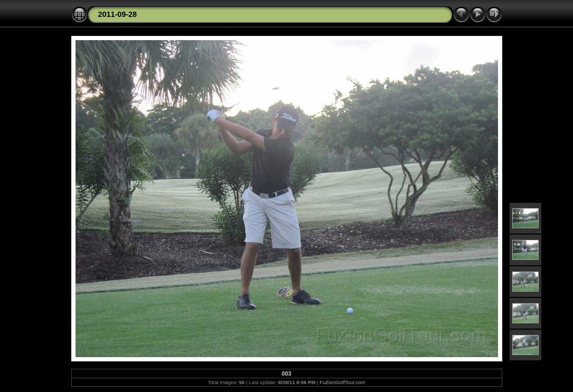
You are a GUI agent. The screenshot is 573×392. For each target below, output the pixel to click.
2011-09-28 (118, 14)
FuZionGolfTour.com (342, 382)
